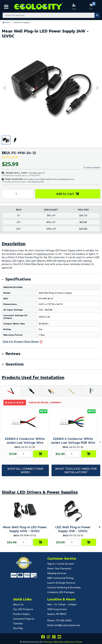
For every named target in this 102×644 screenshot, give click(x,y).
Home (8, 22)
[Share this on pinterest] (54, 637)
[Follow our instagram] (48, 637)
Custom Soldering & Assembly (64, 588)
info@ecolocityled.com (67, 625)
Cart (91, 9)
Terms (79, 642)
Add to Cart (65, 194)
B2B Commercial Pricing (60, 578)
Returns (70, 642)
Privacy (48, 642)
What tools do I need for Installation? (76, 470)
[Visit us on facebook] (43, 637)
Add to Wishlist (93, 168)
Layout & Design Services (61, 583)
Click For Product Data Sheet (21, 342)
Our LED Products (23, 609)
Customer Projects (24, 619)
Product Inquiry (21, 614)
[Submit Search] (97, 15)
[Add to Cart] (40, 542)
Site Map (18, 628)
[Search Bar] (51, 15)
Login (74, 9)
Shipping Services (57, 573)
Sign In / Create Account (61, 564)
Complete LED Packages (61, 592)
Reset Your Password (59, 569)
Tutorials (18, 624)
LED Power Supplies (22, 22)
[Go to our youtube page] (59, 637)
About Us (18, 605)
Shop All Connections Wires (25, 470)
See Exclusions (35, 182)
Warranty (59, 642)
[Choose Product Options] (40, 454)
